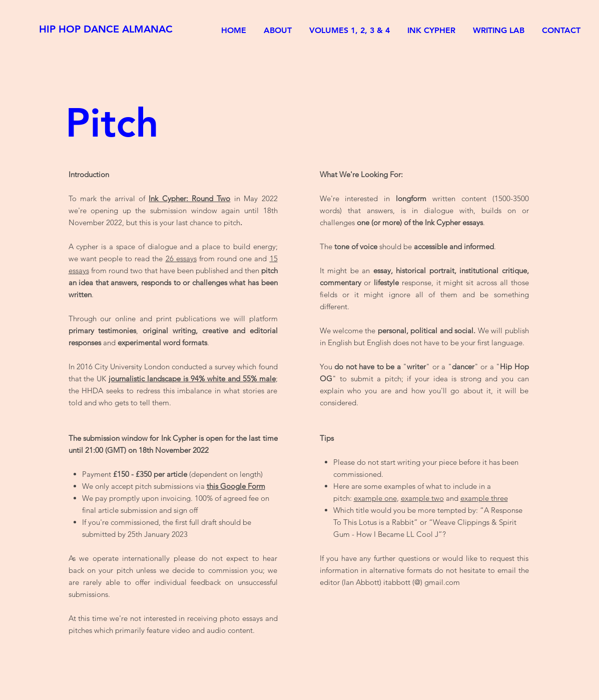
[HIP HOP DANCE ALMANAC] (106, 29)
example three (484, 498)
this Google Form (236, 486)
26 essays (181, 258)
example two (422, 498)
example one (375, 498)
